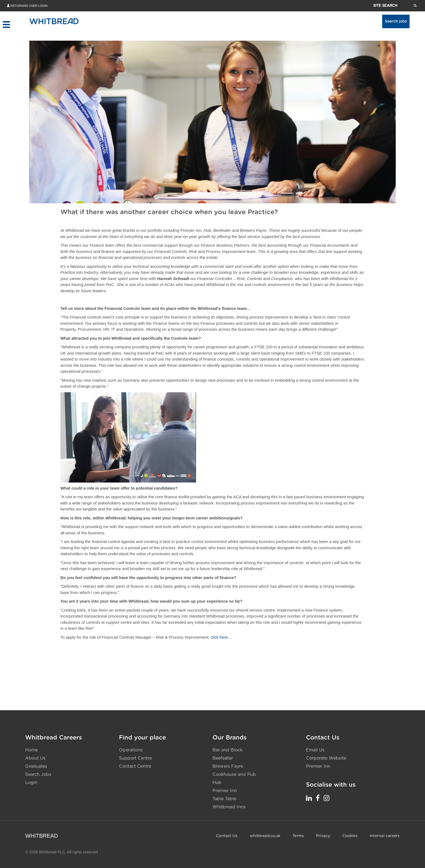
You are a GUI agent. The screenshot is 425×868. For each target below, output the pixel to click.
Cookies (350, 836)
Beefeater (223, 758)
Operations (131, 750)
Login (31, 782)
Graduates (36, 766)
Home (31, 750)
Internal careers (385, 836)
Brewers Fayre (228, 766)
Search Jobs (38, 774)
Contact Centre (135, 766)
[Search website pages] (415, 6)
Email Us (315, 750)
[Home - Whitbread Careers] (54, 21)
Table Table (224, 799)
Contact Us (227, 836)
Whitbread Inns (229, 807)
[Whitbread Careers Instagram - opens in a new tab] (326, 798)
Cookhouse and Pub (234, 774)
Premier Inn (225, 790)
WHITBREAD (41, 835)
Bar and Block (228, 750)
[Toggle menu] (6, 25)
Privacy (323, 836)
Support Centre (135, 758)
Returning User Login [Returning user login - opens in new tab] (29, 6)
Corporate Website (326, 758)
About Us (35, 758)
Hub (217, 782)
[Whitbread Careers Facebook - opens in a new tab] (318, 798)
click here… (221, 637)
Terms (298, 836)
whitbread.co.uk (265, 836)
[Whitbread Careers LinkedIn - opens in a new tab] (309, 798)
